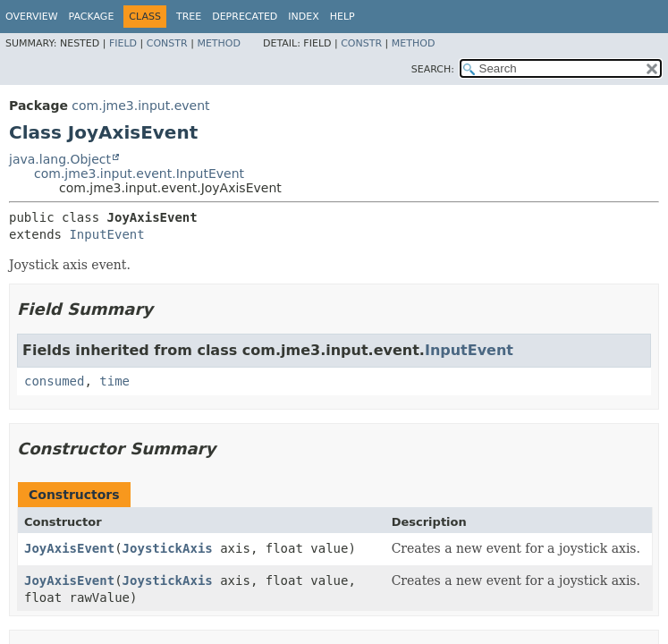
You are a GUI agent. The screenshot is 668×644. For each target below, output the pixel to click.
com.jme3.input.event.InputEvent (139, 174)
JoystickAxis (168, 548)
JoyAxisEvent (69, 548)
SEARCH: (433, 69)
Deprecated (245, 17)
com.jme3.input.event (140, 106)
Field (123, 43)
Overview (32, 17)
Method (219, 43)
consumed (54, 381)
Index (303, 17)
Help (342, 17)
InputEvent (106, 234)
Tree (189, 17)
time (114, 381)
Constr (167, 43)
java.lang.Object (60, 159)
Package (92, 17)
